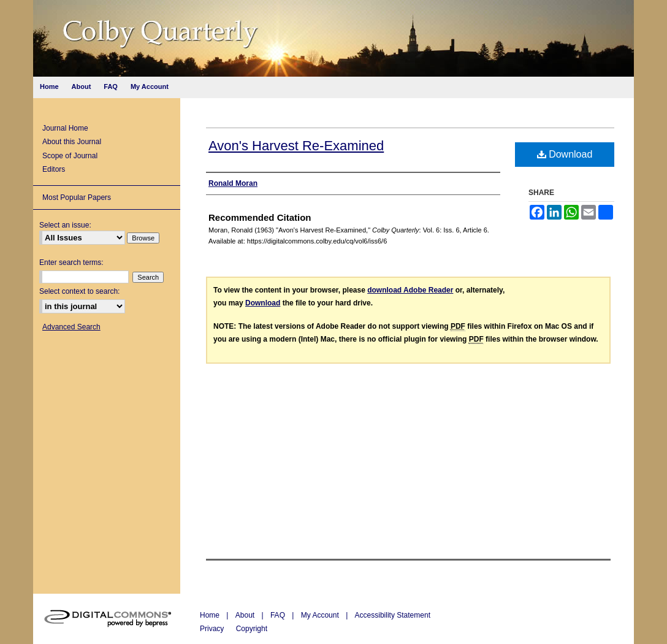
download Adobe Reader (410, 290)
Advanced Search (71, 327)
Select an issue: (65, 225)
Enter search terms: (71, 263)
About (246, 615)
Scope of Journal (70, 156)
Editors (54, 169)
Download (565, 154)
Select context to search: (79, 291)
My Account (321, 615)
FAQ (279, 615)
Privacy (213, 629)
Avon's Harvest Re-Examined (296, 146)
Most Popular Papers (77, 197)
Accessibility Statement (393, 615)
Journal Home (65, 128)
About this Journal (72, 142)
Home (211, 615)
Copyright (252, 629)
